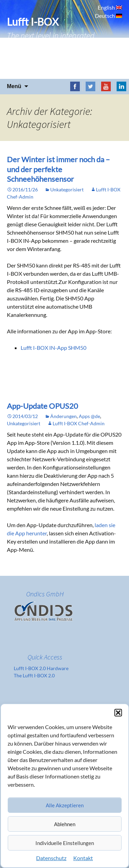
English (107, 7)
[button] (118, 713)
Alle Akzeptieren (65, 805)
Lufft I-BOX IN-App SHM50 (53, 348)
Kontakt (83, 858)
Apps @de (89, 416)
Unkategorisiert (67, 189)
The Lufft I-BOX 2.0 (34, 675)
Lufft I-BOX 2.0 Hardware (41, 668)
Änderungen (63, 416)
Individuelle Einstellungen (65, 843)
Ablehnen (65, 824)
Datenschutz (51, 858)
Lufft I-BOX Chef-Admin (79, 423)
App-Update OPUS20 (42, 406)
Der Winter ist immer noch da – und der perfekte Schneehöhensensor (58, 169)
